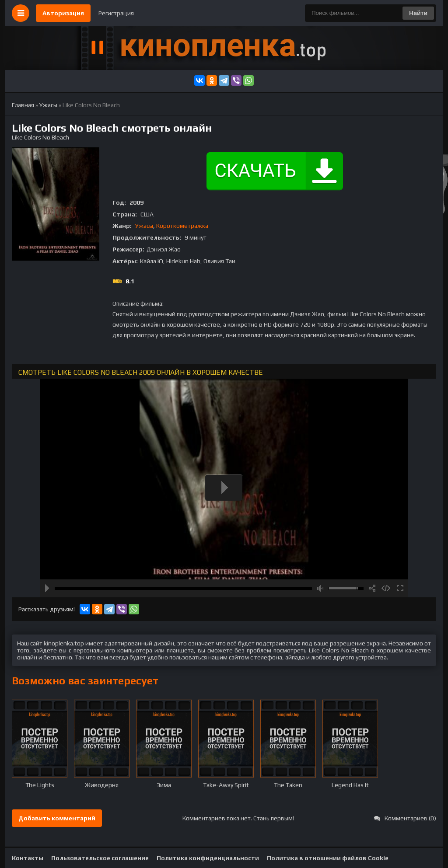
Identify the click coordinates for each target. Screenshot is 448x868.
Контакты (28, 858)
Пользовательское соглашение (100, 858)
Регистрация (116, 13)
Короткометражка (182, 226)
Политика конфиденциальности (208, 858)
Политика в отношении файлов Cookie (328, 858)
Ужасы (144, 226)
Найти (418, 13)
